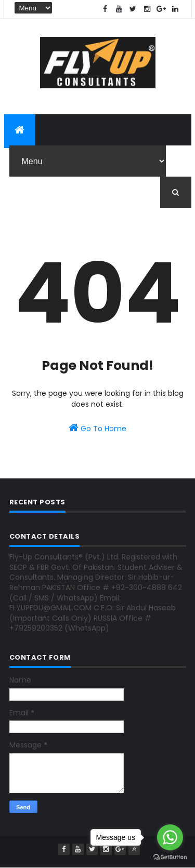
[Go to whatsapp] (170, 837)
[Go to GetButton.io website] (170, 857)
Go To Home (97, 428)
